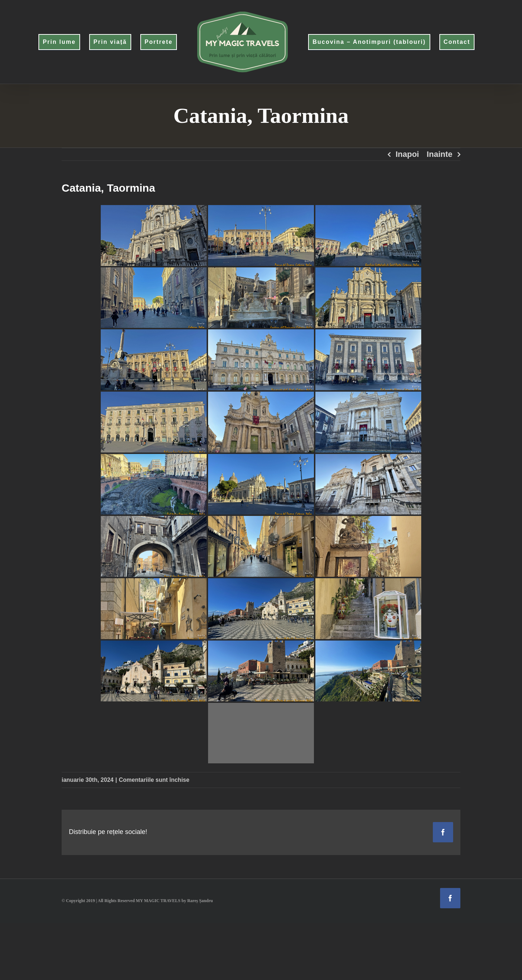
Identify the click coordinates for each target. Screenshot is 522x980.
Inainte (440, 154)
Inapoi (407, 154)
